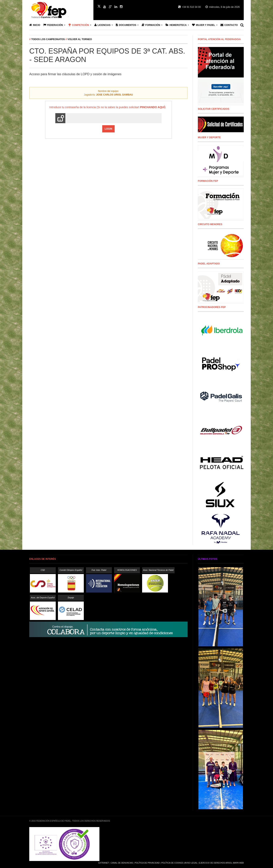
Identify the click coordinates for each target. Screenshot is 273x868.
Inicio (35, 25)
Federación (53, 25)
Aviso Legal (191, 863)
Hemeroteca (176, 25)
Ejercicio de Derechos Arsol (216, 863)
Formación (151, 25)
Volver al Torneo (80, 39)
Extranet (104, 863)
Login (108, 129)
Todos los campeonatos (48, 39)
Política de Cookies (172, 863)
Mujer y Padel (204, 25)
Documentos (126, 25)
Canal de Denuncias (122, 863)
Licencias (103, 25)
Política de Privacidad (147, 863)
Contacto (229, 25)
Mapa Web (238, 863)
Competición (79, 25)
